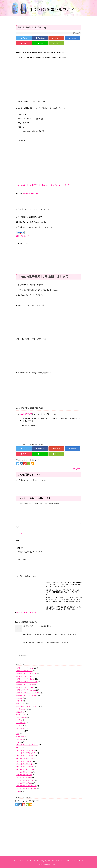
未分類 (19, 791)
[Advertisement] (48, 258)
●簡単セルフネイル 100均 (25, 668)
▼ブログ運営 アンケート (25, 780)
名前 (18, 527)
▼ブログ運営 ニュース (24, 772)
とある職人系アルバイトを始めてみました (37, 626)
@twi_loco (76, 469)
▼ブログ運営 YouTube (24, 783)
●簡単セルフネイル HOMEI (26, 685)
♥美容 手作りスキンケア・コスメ (28, 706)
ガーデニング (21, 723)
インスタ (67, 860)
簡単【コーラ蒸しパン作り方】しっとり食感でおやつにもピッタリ (45, 643)
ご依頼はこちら (75, 860)
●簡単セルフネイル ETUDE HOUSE (29, 693)
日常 (18, 734)
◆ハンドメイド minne (24, 761)
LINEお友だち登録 (38, 860)
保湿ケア (19, 701)
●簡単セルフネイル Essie (25, 687)
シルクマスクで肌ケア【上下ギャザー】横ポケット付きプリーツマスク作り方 (43, 185)
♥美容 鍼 (19, 720)
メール (19, 534)
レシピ (19, 742)
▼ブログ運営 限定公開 (24, 775)
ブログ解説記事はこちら (30, 193)
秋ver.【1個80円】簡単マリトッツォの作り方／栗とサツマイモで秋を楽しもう (49, 634)
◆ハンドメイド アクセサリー (26, 753)
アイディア (20, 731)
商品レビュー (21, 704)
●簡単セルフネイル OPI (24, 671)
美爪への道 (20, 698)
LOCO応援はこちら (23, 236)
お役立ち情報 (21, 728)
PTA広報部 (20, 737)
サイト (18, 541)
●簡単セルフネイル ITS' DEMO (27, 682)
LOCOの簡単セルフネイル (50, 865)
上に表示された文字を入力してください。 (31, 552)
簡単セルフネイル (57, 860)
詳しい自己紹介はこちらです (26, 612)
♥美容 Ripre (20, 712)
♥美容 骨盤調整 (22, 717)
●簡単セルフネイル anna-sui (26, 674)
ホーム (16, 860)
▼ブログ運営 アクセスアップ (26, 786)
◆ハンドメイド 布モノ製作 (26, 756)
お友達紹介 (20, 739)
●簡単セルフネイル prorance (26, 690)
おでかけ (19, 726)
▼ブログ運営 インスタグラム (26, 789)
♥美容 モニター (22, 709)
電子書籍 (48, 860)
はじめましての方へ (25, 860)
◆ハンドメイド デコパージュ (26, 758)
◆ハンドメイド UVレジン (25, 764)
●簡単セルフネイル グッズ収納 (27, 695)
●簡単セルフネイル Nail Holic (26, 676)
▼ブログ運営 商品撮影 (24, 778)
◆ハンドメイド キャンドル (26, 750)
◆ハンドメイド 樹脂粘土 (25, 767)
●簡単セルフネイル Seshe (25, 679)
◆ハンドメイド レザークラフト (27, 745)
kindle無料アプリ (26, 414)
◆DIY (18, 747)
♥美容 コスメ (21, 715)
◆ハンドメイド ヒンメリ (25, 769)
